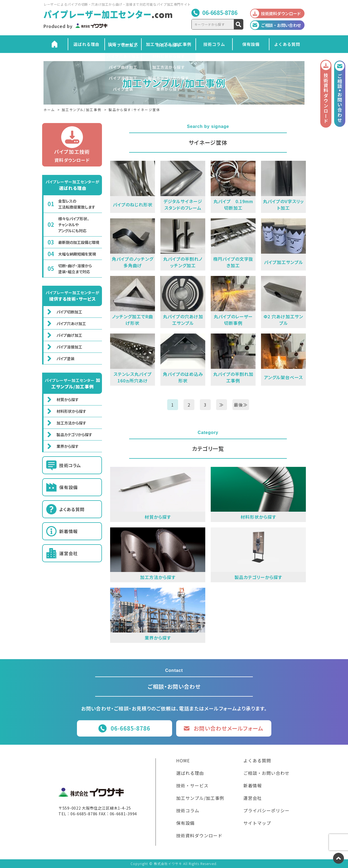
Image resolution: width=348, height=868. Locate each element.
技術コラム (214, 44)
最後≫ (241, 405)
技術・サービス (123, 44)
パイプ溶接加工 (69, 347)
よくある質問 (287, 44)
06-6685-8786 (220, 13)
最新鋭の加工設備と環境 (79, 242)
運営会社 (69, 553)
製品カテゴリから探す (74, 435)
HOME (183, 761)
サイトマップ (257, 823)
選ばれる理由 (86, 44)
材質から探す (68, 400)
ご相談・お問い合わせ (266, 773)
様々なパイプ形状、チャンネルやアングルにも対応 (74, 225)
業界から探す (68, 446)
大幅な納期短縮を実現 (77, 254)
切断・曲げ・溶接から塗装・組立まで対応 (75, 269)
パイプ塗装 (66, 358)
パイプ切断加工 (69, 312)
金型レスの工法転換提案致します (77, 204)
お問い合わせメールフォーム (229, 728)
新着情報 (69, 531)
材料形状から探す (71, 411)
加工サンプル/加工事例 (169, 44)
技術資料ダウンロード (199, 836)
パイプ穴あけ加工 (71, 323)
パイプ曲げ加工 (69, 335)
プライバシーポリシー (266, 811)
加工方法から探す (71, 423)
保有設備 (251, 44)
